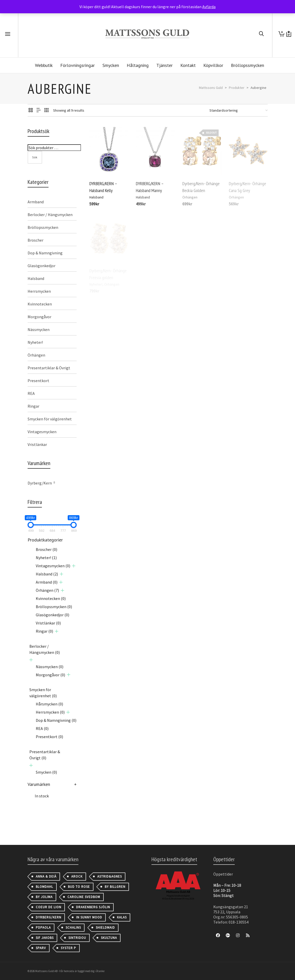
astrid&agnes (110, 876)
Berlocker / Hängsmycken (50, 215)
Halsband (96, 197)
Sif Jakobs (45, 938)
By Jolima (44, 897)
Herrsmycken (39, 291)
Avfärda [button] (209, 7)
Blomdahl (44, 887)
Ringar (33, 406)
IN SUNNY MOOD (89, 917)
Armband (36, 202)
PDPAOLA (43, 928)
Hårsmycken (49, 704)
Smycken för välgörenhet (50, 419)
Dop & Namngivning (45, 253)
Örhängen (36, 355)
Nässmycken (39, 329)
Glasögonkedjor (42, 266)
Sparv (41, 948)
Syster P (68, 948)
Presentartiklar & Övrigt (49, 368)
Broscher (36, 240)
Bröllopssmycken (43, 227)
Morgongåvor (39, 317)
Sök (35, 157)
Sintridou (77, 938)
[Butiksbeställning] (239, 110)
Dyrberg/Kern (40, 483)
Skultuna (109, 938)
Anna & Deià (46, 876)
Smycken (46, 772)
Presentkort (38, 381)
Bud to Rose (79, 887)
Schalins (73, 928)
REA (31, 393)
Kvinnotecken (40, 304)
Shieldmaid (105, 928)
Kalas (122, 917)
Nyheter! (35, 342)
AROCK (77, 876)
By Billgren (115, 887)
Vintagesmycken (42, 432)
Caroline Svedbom (84, 897)
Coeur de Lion (49, 907)
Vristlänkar (37, 444)
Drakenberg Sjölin (93, 907)
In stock (42, 796)
